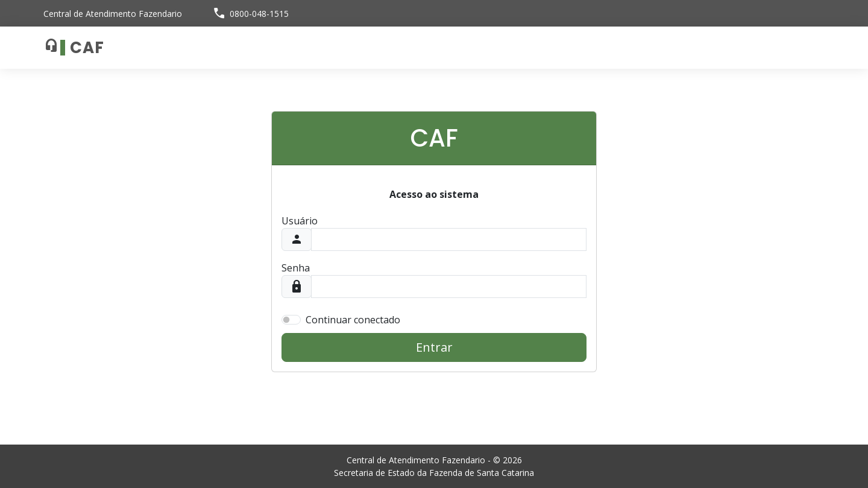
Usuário (300, 221)
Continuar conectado (353, 320)
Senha (296, 268)
